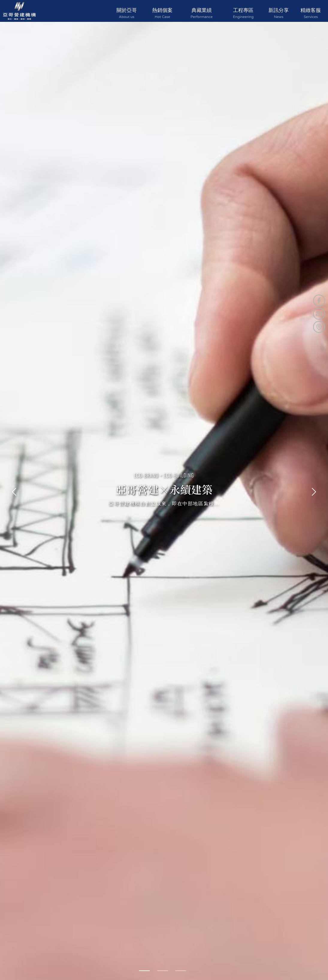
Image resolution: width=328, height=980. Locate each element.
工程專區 (243, 13)
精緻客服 (311, 13)
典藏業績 (202, 13)
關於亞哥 (127, 13)
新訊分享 (279, 13)
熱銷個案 (163, 13)
